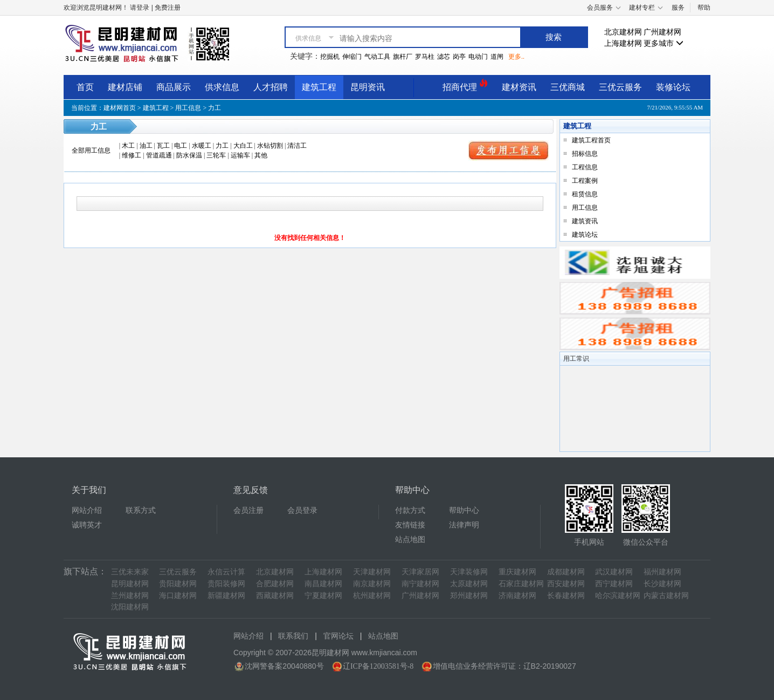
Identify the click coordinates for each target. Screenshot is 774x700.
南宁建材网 (420, 584)
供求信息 (222, 87)
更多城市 (664, 43)
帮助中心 (464, 510)
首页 (85, 87)
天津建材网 (372, 572)
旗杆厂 (403, 57)
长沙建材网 (662, 584)
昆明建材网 (130, 584)
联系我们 (293, 636)
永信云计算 (226, 572)
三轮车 (216, 155)
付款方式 (410, 510)
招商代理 (465, 85)
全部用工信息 (91, 150)
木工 (128, 146)
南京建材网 (372, 584)
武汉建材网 (614, 572)
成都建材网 (566, 572)
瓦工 (163, 146)
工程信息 (585, 167)
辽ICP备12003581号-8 (378, 666)
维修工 (132, 155)
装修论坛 (673, 87)
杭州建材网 (372, 596)
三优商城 (568, 87)
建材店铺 (125, 87)
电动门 (478, 57)
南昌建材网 (323, 584)
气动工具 (377, 57)
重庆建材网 (517, 572)
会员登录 (302, 510)
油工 (146, 146)
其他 (261, 155)
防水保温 (189, 155)
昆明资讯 (368, 87)
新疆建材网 (226, 596)
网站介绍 (87, 510)
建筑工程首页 (591, 140)
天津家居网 (420, 572)
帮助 (704, 8)
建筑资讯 (585, 221)
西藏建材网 (275, 596)
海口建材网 (178, 596)
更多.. (516, 57)
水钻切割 (270, 146)
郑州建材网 (469, 596)
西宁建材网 (614, 584)
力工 (222, 146)
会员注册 (248, 510)
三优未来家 (130, 572)
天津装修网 (469, 572)
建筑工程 (319, 87)
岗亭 (459, 57)
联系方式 (141, 510)
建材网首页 (120, 108)
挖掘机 (330, 57)
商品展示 (174, 87)
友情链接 (410, 525)
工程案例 (585, 181)
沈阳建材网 (130, 607)
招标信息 (585, 154)
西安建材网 (566, 584)
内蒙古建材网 (666, 596)
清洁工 (297, 146)
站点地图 (410, 540)
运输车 (240, 155)
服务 (678, 8)
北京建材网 (623, 32)
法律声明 (464, 525)
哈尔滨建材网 (618, 596)
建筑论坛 (585, 235)
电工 (181, 146)
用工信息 (188, 108)
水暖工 (202, 146)
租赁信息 (585, 194)
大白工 (243, 146)
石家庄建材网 (521, 584)
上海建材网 (623, 43)
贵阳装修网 (226, 584)
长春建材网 (566, 596)
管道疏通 (159, 155)
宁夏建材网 (323, 596)
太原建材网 (469, 584)
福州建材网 (662, 572)
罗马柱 (425, 57)
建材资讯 (519, 87)
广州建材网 (662, 32)
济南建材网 (517, 596)
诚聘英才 (87, 525)
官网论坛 (338, 636)
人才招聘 (271, 87)
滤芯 (444, 57)
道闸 (497, 57)
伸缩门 (352, 57)
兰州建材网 (130, 596)
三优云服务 (620, 87)
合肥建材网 (275, 584)
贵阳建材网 (178, 584)
